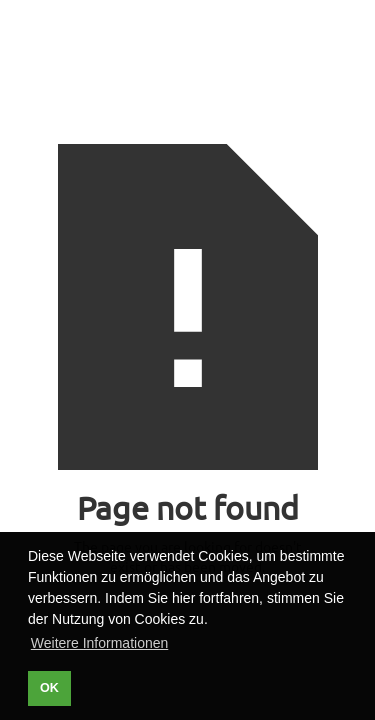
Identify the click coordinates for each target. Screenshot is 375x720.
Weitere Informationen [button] (99, 643)
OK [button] (49, 688)
